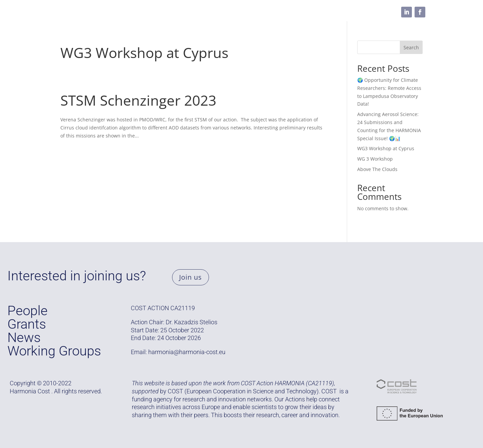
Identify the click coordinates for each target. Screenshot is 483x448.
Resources (228, 12)
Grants (115, 12)
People (194, 12)
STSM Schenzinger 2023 (138, 100)
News (24, 338)
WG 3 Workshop (375, 159)
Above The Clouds (377, 169)
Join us (191, 277)
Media (260, 12)
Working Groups (155, 12)
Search (411, 47)
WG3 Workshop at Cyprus (144, 52)
